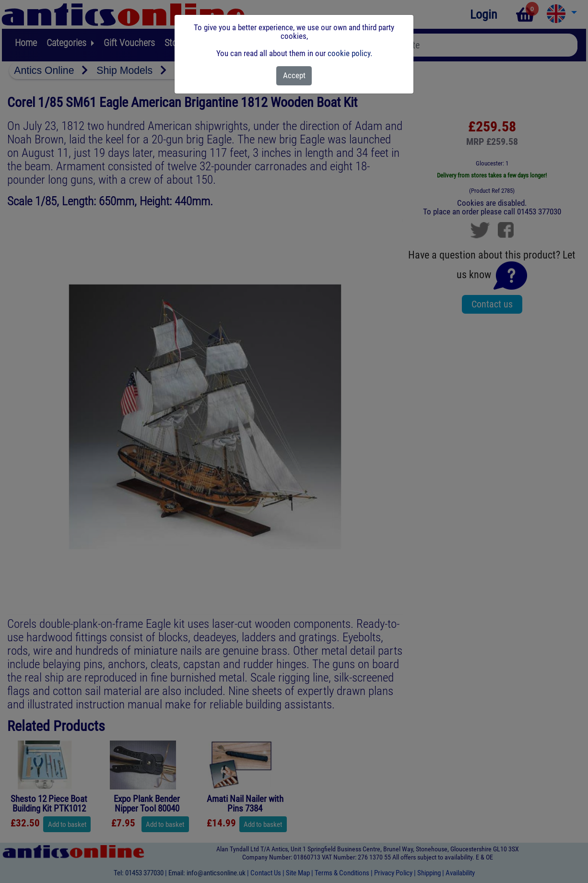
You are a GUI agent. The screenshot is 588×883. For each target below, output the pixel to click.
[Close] (294, 76)
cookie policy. (350, 53)
